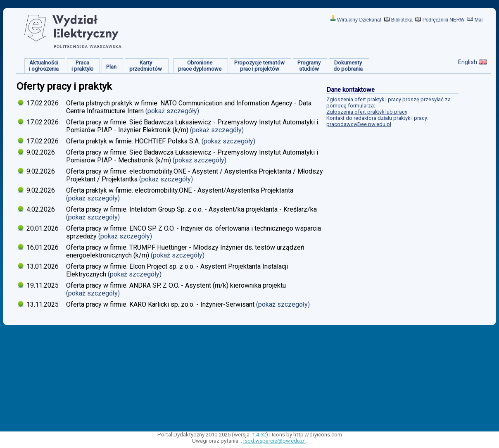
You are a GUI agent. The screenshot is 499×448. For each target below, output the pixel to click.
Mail (479, 20)
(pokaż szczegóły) (173, 111)
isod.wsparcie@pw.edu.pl (274, 441)
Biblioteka (402, 20)
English (468, 62)
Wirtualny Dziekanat (359, 20)
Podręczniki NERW (444, 20)
